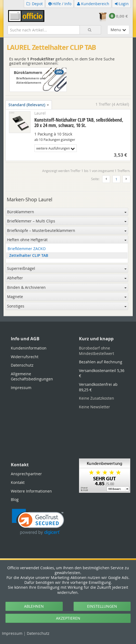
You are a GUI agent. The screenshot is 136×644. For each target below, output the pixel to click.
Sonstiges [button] (67, 306)
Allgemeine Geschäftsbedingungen (32, 376)
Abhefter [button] (67, 278)
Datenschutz (38, 633)
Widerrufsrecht (25, 357)
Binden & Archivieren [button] (67, 287)
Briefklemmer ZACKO (27, 249)
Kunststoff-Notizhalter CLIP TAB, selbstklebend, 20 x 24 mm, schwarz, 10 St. (79, 122)
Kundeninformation (29, 348)
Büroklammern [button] (67, 212)
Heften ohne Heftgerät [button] (67, 240)
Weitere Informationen (31, 491)
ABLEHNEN (34, 606)
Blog (15, 499)
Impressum (12, 633)
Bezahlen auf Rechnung (101, 362)
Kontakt (18, 482)
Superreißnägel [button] (67, 268)
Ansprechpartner (26, 474)
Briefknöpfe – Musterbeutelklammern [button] (67, 230)
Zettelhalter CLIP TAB (29, 256)
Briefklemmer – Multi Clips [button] (67, 221)
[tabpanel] (68, 316)
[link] (38, 522)
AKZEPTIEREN (68, 618)
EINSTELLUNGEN (102, 606)
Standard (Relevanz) (29, 105)
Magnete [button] (67, 297)
